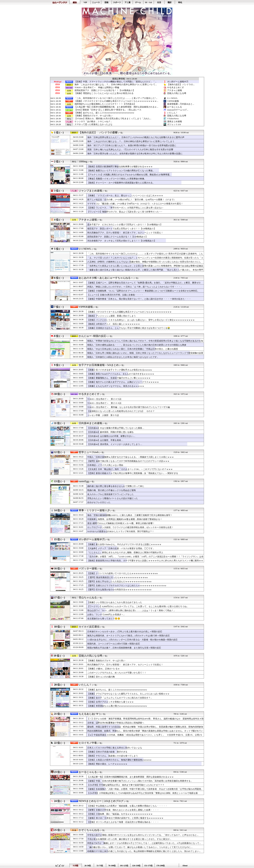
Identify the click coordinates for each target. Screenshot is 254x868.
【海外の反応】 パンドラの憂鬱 (98, 132)
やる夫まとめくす (176, 87)
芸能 (106, 2)
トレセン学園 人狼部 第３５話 (103, 415)
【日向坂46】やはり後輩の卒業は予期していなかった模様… (116, 428)
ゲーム (138, 2)
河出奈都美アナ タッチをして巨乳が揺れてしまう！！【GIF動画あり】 (122, 241)
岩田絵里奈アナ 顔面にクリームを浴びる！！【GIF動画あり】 (105, 90)
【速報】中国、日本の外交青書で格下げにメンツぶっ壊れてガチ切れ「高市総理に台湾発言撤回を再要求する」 (140, 781)
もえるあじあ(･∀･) (89, 714)
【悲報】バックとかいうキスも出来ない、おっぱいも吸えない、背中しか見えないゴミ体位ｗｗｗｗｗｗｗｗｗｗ (141, 320)
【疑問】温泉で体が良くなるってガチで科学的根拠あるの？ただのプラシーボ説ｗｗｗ (128, 461)
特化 (180, 2)
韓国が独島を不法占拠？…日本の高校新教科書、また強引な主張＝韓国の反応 (124, 648)
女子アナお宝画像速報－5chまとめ (99, 365)
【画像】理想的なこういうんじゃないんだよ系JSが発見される (104, 93)
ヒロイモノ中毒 (88, 743)
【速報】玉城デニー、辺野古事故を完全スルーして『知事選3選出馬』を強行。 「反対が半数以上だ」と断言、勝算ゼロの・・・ (144, 284)
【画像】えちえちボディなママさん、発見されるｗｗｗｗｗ (116, 386)
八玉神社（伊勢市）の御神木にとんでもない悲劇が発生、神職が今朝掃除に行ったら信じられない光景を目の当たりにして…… (144, 263)
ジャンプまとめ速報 (90, 191)
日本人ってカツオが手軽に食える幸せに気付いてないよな (115, 748)
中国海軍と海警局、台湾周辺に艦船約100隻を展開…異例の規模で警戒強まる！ (125, 519)
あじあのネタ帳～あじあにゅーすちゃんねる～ (106, 278)
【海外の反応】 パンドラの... (181, 84)
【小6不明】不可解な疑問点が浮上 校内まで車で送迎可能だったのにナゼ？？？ (126, 785)
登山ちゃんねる (88, 597)
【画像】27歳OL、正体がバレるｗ (104, 669)
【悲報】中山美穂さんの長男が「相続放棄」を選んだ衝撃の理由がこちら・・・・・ (127, 806)
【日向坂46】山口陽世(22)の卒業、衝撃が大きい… (111, 436)
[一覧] (121, 133)
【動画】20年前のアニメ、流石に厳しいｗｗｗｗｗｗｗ (116, 324)
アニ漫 (127, 2)
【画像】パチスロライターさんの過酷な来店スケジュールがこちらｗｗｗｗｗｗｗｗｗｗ (129, 312)
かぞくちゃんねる (89, 830)
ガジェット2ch (174, 124)
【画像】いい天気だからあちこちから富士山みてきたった (115, 602)
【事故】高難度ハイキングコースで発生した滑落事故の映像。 (117, 179)
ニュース (96, 2)
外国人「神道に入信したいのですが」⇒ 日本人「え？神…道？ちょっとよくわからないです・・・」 (135, 287)
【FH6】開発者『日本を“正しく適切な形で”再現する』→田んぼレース (108, 110)
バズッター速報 (88, 568)
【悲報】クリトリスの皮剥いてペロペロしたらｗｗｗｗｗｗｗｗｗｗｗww (123, 573)
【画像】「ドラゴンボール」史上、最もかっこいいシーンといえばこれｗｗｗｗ (125, 195)
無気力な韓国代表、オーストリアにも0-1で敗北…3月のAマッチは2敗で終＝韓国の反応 (129, 636)
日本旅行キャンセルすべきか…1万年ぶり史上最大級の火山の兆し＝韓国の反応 (125, 632)
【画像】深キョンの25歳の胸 (101, 677)
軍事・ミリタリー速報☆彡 (94, 510)
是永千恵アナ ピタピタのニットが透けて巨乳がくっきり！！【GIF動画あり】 (125, 224)
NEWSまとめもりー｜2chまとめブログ (101, 801)
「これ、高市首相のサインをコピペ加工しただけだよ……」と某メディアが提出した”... (116, 98)
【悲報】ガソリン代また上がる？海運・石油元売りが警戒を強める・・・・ (123, 822)
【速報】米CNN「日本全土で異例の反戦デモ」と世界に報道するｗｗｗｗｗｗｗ (125, 818)
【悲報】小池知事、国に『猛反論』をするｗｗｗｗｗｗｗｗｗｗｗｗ (120, 814)
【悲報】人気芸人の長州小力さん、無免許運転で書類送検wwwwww (119, 760)
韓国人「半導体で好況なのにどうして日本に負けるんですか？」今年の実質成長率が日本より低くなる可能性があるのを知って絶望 (145, 342)
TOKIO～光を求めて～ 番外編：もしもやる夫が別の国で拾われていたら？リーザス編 (129, 407)
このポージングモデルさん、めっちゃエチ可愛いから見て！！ (117, 673)
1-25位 (76, 866)
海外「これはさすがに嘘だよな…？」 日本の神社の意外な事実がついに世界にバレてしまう (131, 141)
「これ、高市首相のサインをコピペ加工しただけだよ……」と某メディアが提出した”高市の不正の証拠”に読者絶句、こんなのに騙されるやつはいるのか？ (145, 255)
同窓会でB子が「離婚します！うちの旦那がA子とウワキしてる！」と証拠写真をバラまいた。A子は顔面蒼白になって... (144, 843)
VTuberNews (173, 119)
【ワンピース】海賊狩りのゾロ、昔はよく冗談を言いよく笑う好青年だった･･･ (125, 212)
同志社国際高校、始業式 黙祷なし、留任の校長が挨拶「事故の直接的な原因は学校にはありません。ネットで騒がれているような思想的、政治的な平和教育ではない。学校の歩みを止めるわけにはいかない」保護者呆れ (145, 732)
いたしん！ (172, 113)
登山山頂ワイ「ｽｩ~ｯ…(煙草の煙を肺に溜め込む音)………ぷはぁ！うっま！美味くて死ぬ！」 (131, 610)
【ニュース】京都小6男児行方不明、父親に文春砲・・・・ (115, 295)
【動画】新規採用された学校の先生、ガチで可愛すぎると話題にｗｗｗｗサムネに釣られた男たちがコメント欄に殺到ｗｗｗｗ (145, 562)
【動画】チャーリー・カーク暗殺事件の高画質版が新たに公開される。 (121, 183)
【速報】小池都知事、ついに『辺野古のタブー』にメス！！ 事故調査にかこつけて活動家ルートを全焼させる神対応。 (143, 291)
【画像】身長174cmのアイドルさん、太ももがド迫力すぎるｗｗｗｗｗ (121, 374)
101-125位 (124, 866)
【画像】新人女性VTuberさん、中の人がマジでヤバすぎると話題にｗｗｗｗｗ (124, 544)
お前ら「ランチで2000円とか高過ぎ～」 (106, 615)
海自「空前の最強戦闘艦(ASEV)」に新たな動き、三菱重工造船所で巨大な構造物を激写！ (130, 515)
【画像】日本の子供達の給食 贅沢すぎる (107, 752)
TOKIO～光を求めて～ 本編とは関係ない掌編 (97, 87)
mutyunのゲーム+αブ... (178, 110)
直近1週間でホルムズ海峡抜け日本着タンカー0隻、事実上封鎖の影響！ (121, 523)
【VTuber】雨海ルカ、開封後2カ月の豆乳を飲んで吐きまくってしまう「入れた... (113, 119)
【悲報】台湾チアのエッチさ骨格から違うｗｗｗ (110, 702)
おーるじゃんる (175, 107)
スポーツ (117, 2)
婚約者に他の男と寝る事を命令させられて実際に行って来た (116, 486)
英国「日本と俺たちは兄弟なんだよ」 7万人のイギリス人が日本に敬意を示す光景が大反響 (130, 149)
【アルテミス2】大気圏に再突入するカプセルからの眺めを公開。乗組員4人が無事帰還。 (129, 175)
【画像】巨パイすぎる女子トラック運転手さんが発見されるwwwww (120, 370)
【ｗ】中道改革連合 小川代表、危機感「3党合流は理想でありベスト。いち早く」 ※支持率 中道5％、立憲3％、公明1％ (145, 735)
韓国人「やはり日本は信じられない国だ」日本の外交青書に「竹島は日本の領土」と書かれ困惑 (133, 349)
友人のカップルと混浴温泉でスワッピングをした (110, 494)
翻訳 (170, 2)
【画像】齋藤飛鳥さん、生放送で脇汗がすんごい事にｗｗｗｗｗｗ (119, 378)
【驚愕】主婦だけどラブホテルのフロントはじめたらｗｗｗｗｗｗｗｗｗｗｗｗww (127, 585)
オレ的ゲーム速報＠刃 (178, 82)
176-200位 (161, 866)
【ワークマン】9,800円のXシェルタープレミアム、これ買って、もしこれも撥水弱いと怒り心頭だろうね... (138, 606)
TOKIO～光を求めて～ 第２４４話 (104, 403)
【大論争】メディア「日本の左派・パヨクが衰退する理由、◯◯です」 (121, 548)
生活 (159, 2)
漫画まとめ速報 (175, 121)
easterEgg (84, 481)
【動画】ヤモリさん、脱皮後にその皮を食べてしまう (113, 756)
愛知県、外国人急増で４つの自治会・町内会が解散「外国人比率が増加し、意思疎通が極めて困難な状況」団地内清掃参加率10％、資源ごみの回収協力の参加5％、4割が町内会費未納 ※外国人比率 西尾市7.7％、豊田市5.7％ (145, 728)
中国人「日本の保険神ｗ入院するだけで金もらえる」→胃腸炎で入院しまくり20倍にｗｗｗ (131, 457)
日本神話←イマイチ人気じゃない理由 (105, 465)
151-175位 (149, 866)
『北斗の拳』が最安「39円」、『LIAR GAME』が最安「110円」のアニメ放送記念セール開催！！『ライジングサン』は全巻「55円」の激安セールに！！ (145, 558)
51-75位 (100, 866)
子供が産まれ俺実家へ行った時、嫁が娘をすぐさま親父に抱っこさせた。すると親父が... (129, 839)
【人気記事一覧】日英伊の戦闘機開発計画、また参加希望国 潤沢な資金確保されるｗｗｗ (130, 777)
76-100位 (112, 866)
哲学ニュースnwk (89, 452)
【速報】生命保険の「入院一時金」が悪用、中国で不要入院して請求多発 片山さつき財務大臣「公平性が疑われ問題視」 (145, 789)
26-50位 (88, 866)
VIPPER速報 (173, 101)
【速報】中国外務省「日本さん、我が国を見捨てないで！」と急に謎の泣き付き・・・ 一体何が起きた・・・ (139, 299)
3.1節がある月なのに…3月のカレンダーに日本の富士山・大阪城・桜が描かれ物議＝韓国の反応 (132, 640)
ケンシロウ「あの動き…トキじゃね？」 (93, 122)
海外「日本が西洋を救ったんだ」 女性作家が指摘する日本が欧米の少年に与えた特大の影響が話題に (135, 154)
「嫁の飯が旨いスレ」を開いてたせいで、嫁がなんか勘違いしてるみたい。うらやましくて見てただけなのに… (140, 847)
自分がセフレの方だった (99, 502)
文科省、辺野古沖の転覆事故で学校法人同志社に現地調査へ (116, 723)
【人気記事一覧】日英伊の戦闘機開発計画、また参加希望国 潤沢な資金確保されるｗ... (116, 107)
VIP (85, 2)
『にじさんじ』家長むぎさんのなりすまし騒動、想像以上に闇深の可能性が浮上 (125, 552)
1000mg (83, 161)
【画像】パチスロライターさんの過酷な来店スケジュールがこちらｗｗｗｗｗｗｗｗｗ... (116, 101)
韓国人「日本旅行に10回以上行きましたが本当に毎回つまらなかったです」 (123, 357)
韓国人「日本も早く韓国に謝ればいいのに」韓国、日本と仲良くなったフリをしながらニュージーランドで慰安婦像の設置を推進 (145, 355)
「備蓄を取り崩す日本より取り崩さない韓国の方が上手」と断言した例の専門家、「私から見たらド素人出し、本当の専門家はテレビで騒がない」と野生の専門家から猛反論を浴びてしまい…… (145, 271)
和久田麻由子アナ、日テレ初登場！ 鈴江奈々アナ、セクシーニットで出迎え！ (125, 233)
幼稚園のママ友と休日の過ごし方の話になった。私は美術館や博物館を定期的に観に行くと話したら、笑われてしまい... (144, 851)
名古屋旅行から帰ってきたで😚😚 (104, 619)
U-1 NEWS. (172, 98)
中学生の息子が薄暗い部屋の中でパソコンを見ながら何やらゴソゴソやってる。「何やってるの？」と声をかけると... (143, 835)
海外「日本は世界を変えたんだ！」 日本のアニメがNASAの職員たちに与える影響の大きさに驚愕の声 (136, 137)
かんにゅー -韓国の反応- (93, 336)
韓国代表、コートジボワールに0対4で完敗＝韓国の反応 (114, 644)
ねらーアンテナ (60, 3)
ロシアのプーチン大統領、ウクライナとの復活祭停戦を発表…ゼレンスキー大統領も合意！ (130, 527)
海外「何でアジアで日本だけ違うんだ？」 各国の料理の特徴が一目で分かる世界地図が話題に (132, 145)
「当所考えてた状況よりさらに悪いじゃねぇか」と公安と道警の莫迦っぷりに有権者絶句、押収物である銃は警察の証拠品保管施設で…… (145, 267)
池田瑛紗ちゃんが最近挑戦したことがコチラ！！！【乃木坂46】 (105, 104)
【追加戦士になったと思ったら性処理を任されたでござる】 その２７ (121, 411)
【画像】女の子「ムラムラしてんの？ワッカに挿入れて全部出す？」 (120, 698)
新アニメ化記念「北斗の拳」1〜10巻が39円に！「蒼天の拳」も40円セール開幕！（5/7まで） (131, 200)
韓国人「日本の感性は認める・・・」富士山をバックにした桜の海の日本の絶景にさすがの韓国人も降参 (137, 345)
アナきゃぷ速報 (175, 90)
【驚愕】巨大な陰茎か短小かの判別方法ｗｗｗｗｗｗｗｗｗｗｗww (119, 590)
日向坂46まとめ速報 (90, 423)
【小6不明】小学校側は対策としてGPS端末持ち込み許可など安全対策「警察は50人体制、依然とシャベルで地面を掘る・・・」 (142, 795)
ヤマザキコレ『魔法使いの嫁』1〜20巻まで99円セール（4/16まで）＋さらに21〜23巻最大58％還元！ (135, 204)
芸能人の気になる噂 (177, 93)
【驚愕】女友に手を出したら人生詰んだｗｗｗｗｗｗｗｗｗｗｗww (119, 581)
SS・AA (148, 2)
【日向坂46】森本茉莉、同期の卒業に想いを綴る (110, 432)
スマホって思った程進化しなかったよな (93, 124)
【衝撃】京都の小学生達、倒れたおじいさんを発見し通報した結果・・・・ (123, 810)
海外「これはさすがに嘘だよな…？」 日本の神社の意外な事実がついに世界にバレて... (116, 85)
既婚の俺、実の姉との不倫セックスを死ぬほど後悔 (112, 490)
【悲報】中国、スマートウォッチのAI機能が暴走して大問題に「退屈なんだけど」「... (115, 82)
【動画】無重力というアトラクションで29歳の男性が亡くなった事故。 (121, 171)
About (185, 866)
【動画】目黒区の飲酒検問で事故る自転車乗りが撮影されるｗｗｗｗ (120, 166)
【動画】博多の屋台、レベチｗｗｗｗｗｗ (107, 764)
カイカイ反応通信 (89, 627)
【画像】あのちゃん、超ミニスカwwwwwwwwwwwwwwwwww (104, 113)
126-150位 (136, 866)
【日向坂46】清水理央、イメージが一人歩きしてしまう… (115, 444)
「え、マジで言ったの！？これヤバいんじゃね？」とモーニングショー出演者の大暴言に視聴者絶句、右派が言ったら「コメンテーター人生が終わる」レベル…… (145, 259)
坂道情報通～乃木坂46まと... (181, 104)
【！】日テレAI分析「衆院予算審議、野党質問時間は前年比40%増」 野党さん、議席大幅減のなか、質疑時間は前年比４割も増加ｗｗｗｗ (145, 720)
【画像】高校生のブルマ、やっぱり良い (93, 116)
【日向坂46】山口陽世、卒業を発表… (105, 440)
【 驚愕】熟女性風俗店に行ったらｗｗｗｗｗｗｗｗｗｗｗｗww (118, 577)
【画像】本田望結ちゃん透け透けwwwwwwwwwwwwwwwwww (117, 706)
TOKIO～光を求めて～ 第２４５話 (104, 399)
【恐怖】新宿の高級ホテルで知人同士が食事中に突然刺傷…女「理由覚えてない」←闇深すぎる (133, 473)
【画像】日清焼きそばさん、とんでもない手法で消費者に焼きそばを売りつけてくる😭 (129, 328)
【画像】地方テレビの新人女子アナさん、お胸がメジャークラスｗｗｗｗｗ (123, 382)
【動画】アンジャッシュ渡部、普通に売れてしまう (112, 316)
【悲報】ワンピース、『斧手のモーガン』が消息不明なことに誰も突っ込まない (125, 208)
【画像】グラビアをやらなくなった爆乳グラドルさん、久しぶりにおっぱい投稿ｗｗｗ (128, 694)
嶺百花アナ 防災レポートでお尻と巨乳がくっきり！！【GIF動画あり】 (122, 229)
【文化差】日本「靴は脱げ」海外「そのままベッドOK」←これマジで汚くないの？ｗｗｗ (130, 469)
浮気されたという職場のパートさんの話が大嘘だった (113, 498)
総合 (75, 2)
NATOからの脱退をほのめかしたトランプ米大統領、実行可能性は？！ (121, 531)
